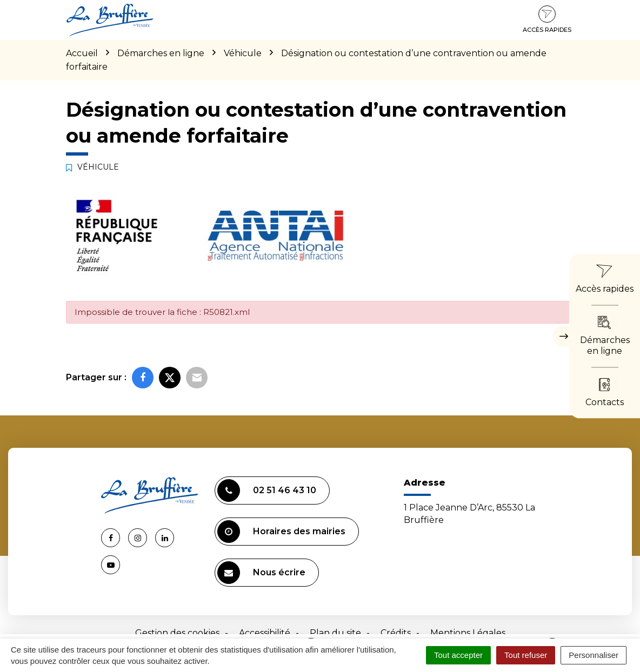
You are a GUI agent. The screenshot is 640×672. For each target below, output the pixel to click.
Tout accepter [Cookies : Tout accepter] (458, 655)
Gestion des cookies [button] (177, 633)
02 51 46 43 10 (267, 490)
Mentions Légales (468, 633)
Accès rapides (547, 19)
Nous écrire (261, 573)
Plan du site (335, 633)
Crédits (396, 633)
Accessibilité (265, 633)
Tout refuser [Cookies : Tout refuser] (526, 655)
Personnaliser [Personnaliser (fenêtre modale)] (594, 655)
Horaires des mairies (281, 532)
